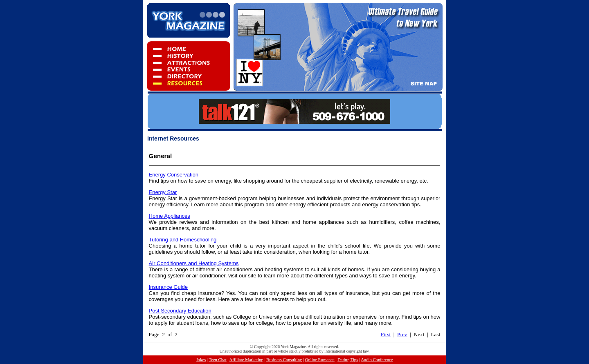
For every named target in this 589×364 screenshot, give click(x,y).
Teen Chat (217, 360)
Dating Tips (348, 360)
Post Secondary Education (180, 311)
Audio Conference (377, 360)
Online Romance (320, 360)
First (386, 334)
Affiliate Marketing (246, 360)
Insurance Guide (168, 287)
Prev (402, 334)
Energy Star (163, 192)
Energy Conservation (174, 175)
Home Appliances (170, 216)
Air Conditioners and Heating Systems (194, 263)
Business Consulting (284, 360)
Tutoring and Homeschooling (183, 240)
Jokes (201, 360)
